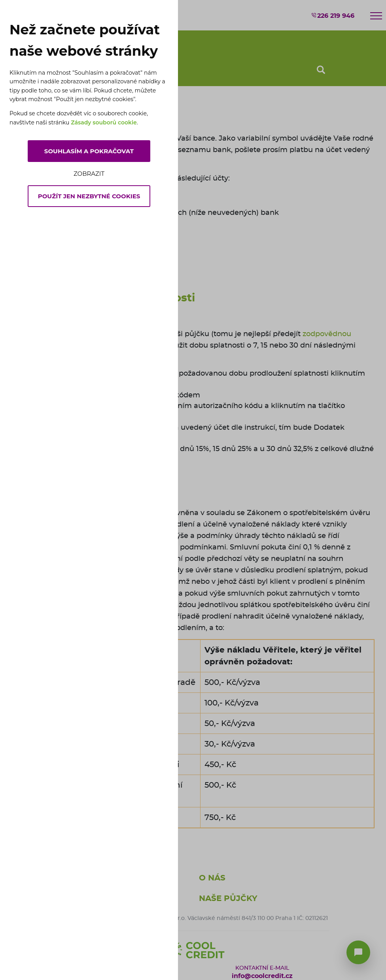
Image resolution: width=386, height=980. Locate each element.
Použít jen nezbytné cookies (89, 196)
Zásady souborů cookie (104, 122)
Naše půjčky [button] (228, 899)
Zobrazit (89, 174)
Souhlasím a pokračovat (89, 151)
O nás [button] (212, 878)
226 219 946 (333, 15)
